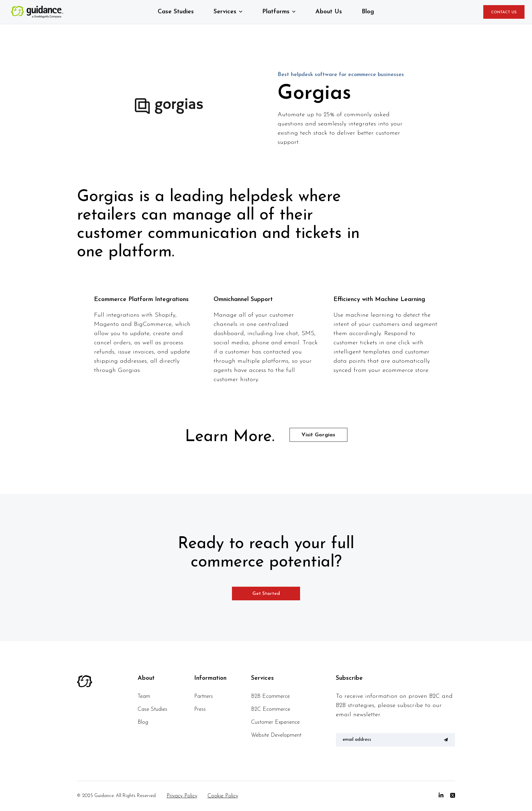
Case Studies (176, 12)
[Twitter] (453, 796)
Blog (368, 12)
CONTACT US (504, 12)
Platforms (276, 12)
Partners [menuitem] (204, 696)
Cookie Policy (223, 796)
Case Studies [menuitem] (152, 709)
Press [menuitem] (200, 709)
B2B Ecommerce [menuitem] (270, 696)
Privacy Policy (182, 796)
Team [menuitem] (144, 696)
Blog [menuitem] (143, 722)
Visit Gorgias (318, 435)
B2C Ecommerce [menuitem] (271, 709)
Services (225, 12)
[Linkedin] (441, 796)
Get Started (266, 594)
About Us (329, 12)
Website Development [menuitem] (276, 735)
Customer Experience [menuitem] (275, 722)
